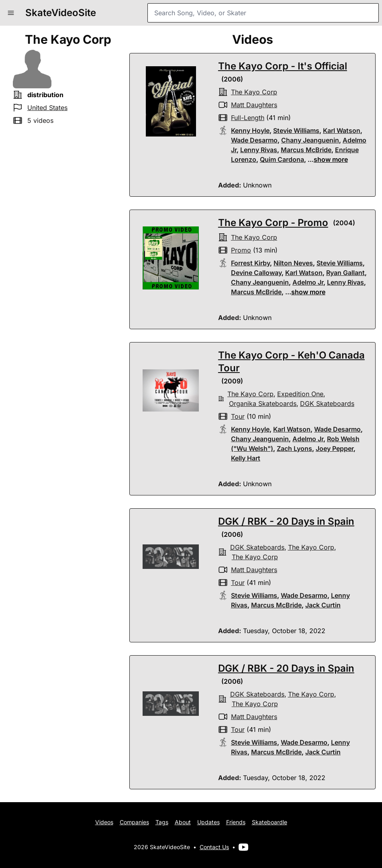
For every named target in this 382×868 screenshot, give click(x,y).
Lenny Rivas (259, 150)
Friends (236, 822)
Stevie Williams (296, 130)
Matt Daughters (254, 105)
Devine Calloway (256, 273)
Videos (104, 822)
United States (47, 108)
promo (241, 250)
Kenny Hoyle (250, 130)
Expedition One (300, 394)
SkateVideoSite (61, 13)
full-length (248, 118)
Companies (134, 822)
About (183, 822)
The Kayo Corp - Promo (273, 223)
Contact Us (214, 847)
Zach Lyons (294, 448)
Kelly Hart (246, 458)
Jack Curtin (323, 605)
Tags (162, 822)
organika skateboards (263, 403)
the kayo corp (254, 92)
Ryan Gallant (345, 273)
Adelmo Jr (308, 282)
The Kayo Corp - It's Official (283, 66)
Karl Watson (342, 130)
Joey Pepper (335, 448)
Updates (208, 822)
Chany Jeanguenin (310, 140)
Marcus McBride (306, 150)
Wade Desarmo (254, 140)
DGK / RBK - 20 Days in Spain (286, 521)
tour (238, 416)
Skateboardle (270, 822)
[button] (11, 13)
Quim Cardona (282, 159)
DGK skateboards (327, 403)
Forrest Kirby (250, 263)
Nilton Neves (293, 263)
